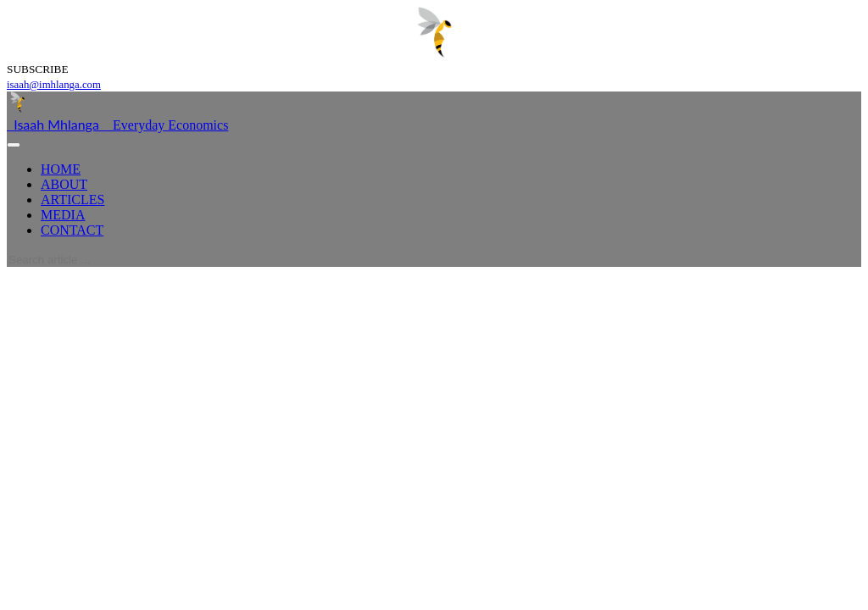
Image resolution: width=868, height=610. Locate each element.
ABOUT (64, 184)
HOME (61, 169)
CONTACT (72, 230)
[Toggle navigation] (14, 145)
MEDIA (63, 215)
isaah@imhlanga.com (54, 85)
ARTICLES (72, 200)
